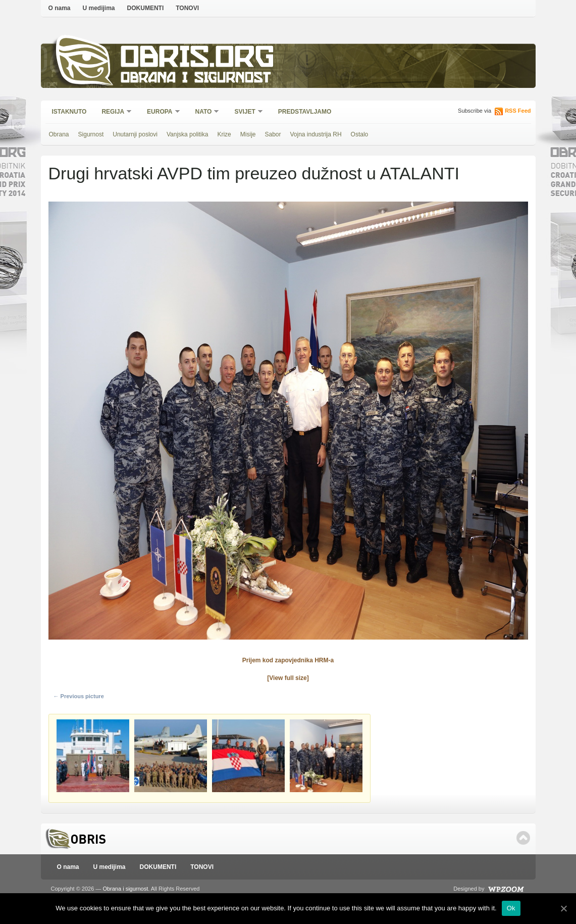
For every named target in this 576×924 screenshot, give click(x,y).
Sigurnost (91, 134)
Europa (160, 112)
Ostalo (360, 134)
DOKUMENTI (146, 8)
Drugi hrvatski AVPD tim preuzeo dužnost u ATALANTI (254, 173)
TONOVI (187, 8)
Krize (224, 134)
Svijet (245, 112)
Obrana (59, 134)
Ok (511, 908)
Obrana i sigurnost (196, 79)
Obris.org (198, 59)
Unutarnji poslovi (135, 134)
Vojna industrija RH (316, 134)
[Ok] (563, 908)
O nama (60, 8)
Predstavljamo (305, 112)
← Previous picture (79, 696)
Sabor (273, 134)
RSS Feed (518, 111)
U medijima (99, 8)
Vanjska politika (188, 134)
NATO (204, 112)
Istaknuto (69, 112)
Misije (248, 134)
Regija (113, 112)
